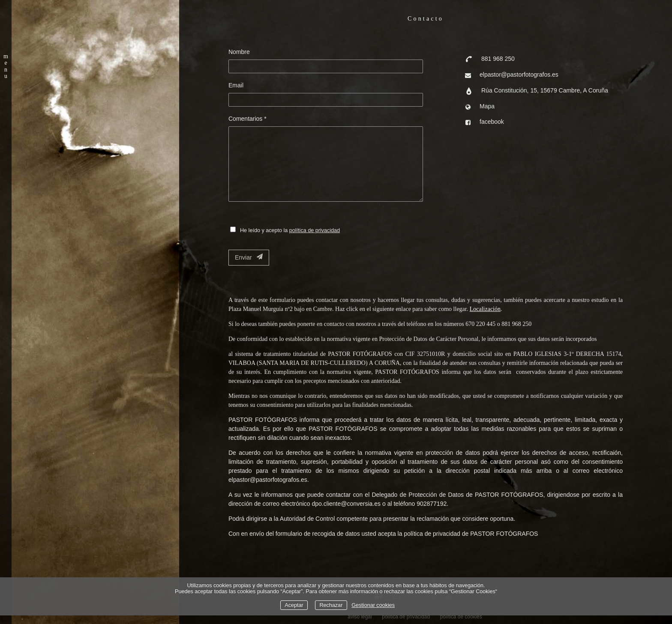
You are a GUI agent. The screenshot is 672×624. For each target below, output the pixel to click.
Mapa (487, 106)
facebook (492, 122)
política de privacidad (315, 230)
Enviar (249, 257)
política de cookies (461, 617)
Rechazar (331, 605)
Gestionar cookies (373, 605)
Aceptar (294, 605)
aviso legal (360, 617)
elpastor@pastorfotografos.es (519, 75)
